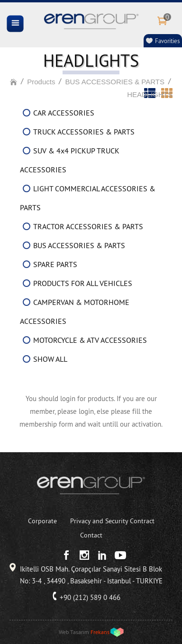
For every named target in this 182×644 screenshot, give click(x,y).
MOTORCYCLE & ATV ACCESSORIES (90, 340)
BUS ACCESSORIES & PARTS (115, 82)
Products (41, 82)
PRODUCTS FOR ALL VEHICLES (83, 283)
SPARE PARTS (55, 264)
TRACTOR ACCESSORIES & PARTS (88, 226)
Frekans (100, 632)
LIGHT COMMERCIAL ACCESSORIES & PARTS (88, 198)
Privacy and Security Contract (112, 521)
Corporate (42, 521)
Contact (91, 535)
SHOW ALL (50, 359)
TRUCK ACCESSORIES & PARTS (84, 132)
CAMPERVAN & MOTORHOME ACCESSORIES (75, 312)
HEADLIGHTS (150, 94)
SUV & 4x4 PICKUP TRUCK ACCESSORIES (70, 160)
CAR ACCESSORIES (64, 113)
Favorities (167, 41)
